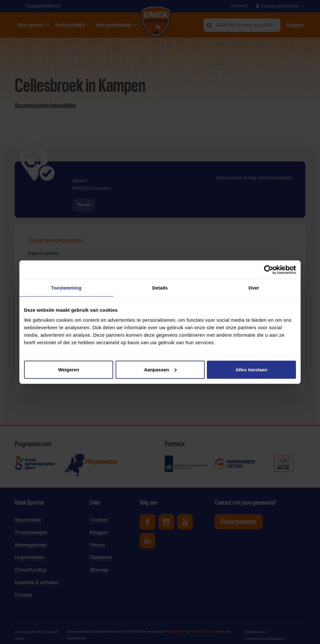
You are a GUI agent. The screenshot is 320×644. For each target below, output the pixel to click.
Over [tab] (254, 288)
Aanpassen (160, 369)
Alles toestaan (252, 369)
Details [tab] (160, 288)
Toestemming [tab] (66, 288)
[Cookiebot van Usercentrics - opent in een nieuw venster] (269, 270)
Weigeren (69, 369)
